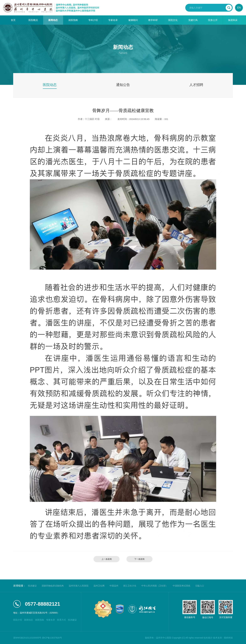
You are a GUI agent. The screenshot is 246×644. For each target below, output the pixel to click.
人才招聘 (196, 85)
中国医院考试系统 (182, 586)
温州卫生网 (99, 586)
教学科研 (153, 20)
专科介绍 (93, 20)
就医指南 (73, 20)
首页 (13, 20)
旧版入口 (200, 586)
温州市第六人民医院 (79, 586)
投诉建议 (32, 586)
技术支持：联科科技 (223, 638)
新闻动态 (53, 20)
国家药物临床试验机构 (53, 586)
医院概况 (33, 20)
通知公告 (123, 85)
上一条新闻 (107, 559)
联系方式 (61, 620)
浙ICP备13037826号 (52, 638)
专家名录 (113, 20)
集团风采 (233, 20)
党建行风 (193, 20)
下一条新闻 (139, 559)
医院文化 (173, 20)
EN (239, 8)
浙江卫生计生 (130, 586)
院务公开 (213, 20)
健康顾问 (133, 20)
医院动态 (50, 85)
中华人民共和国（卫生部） (155, 586)
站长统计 (208, 638)
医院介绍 (18, 620)
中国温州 (114, 586)
